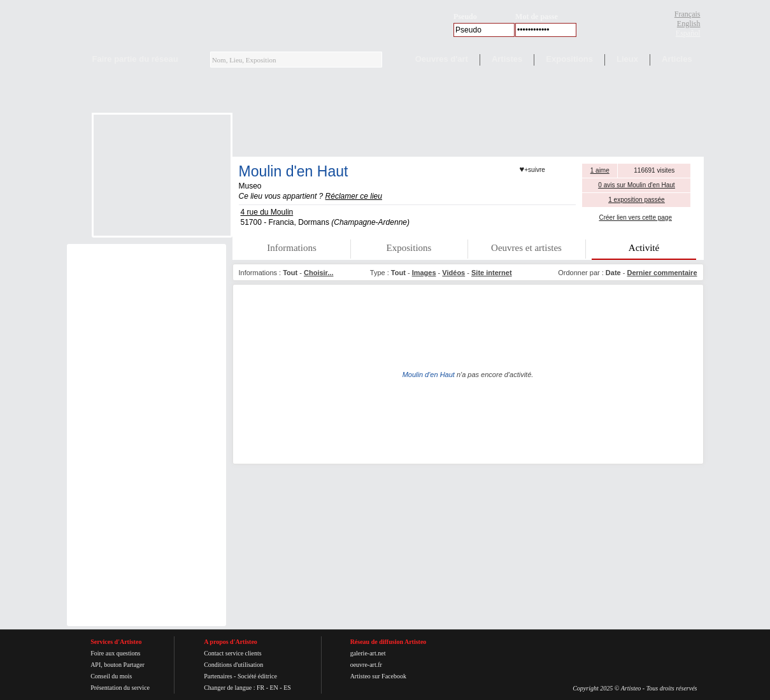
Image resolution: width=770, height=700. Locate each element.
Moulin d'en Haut (294, 171)
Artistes (507, 59)
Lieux (627, 59)
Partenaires (218, 676)
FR (260, 688)
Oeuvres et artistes (526, 248)
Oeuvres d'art (442, 59)
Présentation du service (120, 688)
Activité (644, 248)
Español (688, 33)
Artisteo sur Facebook (378, 676)
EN (274, 688)
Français (688, 14)
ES (287, 688)
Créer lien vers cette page (635, 218)
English (689, 24)
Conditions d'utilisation (233, 665)
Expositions (569, 59)
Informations (291, 248)
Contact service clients (233, 653)
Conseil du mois (111, 676)
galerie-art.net (368, 653)
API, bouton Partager (118, 665)
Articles (677, 59)
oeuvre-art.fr (366, 665)
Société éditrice (257, 676)
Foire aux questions (115, 653)
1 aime (600, 170)
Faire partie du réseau (135, 59)
